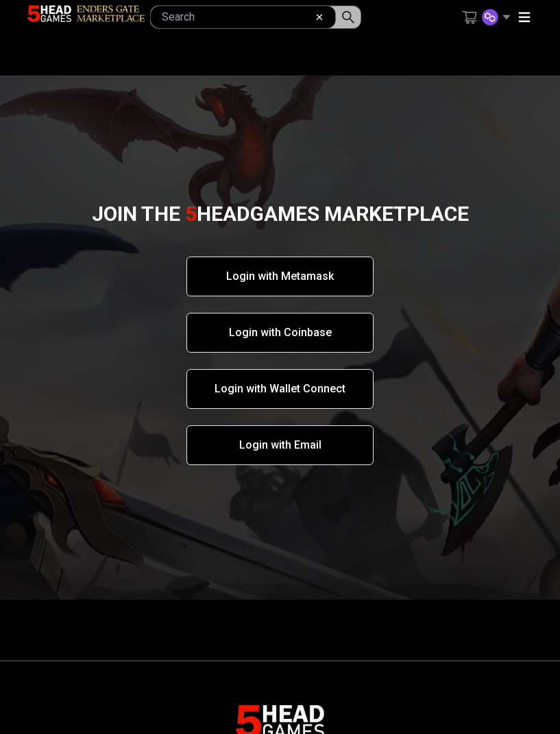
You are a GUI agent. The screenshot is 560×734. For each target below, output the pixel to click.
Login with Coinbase (280, 332)
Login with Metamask (280, 276)
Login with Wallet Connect (280, 389)
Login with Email (280, 445)
